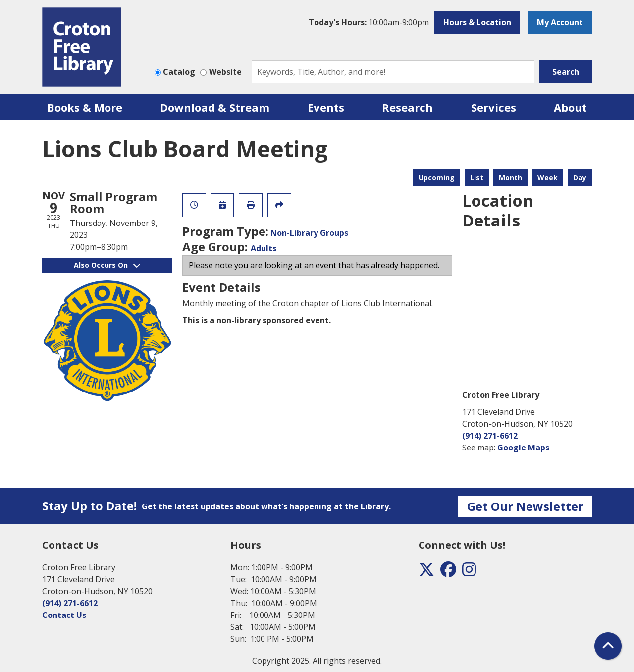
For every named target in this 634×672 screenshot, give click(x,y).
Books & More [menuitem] (85, 107)
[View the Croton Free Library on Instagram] (469, 572)
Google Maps (523, 448)
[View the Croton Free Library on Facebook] (448, 572)
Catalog (179, 72)
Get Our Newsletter (525, 506)
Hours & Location (477, 22)
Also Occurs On (107, 265)
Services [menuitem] (494, 107)
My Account (560, 22)
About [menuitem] (570, 107)
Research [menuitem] (407, 107)
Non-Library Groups (309, 233)
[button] (369, 22)
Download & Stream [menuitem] (215, 107)
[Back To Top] (608, 646)
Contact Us (64, 615)
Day (580, 178)
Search (566, 72)
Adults (264, 248)
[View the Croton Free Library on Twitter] (426, 572)
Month (510, 178)
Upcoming (437, 178)
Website (225, 72)
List (477, 178)
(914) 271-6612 (490, 436)
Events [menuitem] (326, 107)
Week (548, 178)
